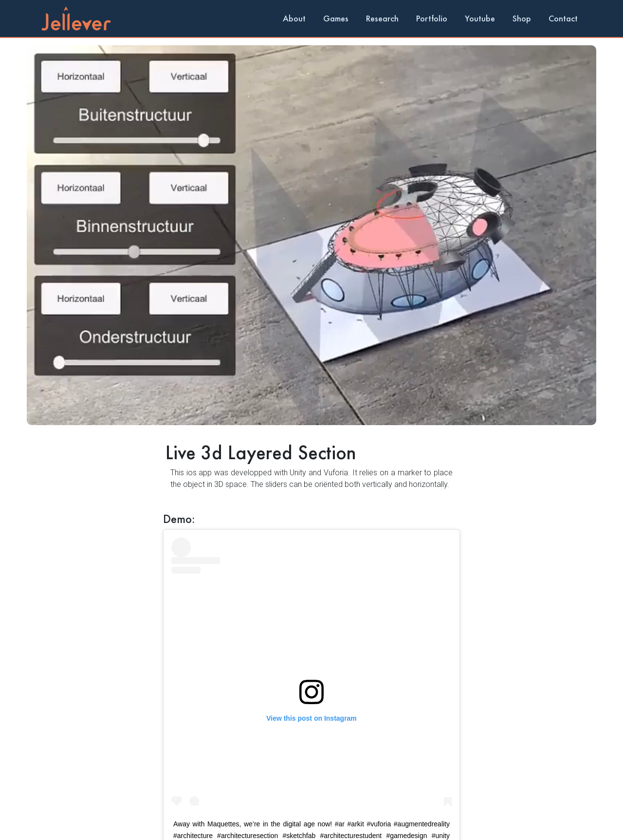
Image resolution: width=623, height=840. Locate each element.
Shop (522, 18)
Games (336, 18)
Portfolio (432, 18)
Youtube (480, 18)
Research (382, 18)
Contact (563, 18)
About (294, 18)
